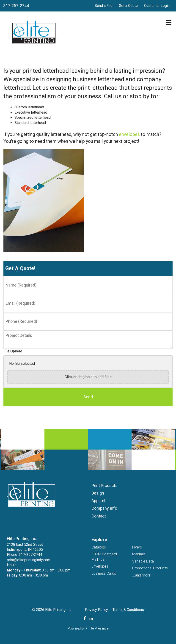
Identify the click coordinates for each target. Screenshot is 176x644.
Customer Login (157, 6)
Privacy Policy (96, 610)
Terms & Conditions (128, 610)
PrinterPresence (97, 628)
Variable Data (143, 561)
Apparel (98, 501)
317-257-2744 (16, 6)
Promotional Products (150, 568)
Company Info (104, 508)
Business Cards (104, 573)
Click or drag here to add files (88, 377)
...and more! (142, 575)
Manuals (139, 554)
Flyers (137, 547)
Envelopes (100, 566)
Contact (99, 516)
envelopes (129, 134)
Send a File (104, 6)
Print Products (104, 485)
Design (98, 493)
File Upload (13, 351)
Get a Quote (128, 6)
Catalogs (99, 547)
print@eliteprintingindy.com (29, 560)
